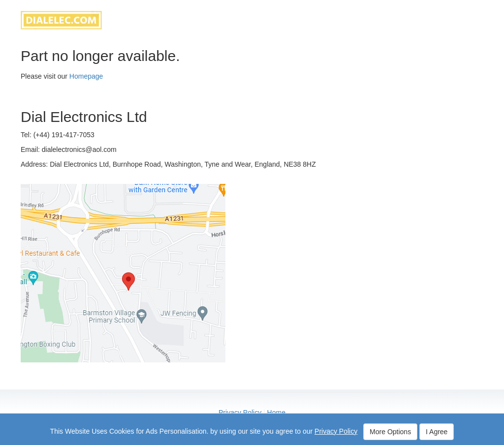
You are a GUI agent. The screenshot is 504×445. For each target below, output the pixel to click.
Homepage (86, 76)
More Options (390, 432)
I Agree (437, 432)
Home (276, 413)
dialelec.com (61, 20)
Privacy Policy (240, 413)
